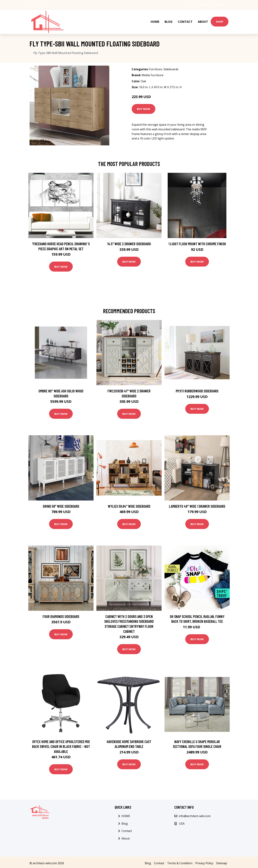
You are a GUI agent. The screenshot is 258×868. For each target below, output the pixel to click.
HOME (155, 21)
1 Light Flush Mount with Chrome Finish (197, 242)
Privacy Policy (204, 861)
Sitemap (222, 861)
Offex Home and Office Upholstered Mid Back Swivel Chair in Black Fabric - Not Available (61, 744)
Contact (185, 21)
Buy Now (144, 107)
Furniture (156, 67)
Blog (169, 21)
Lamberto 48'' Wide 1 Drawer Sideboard (197, 504)
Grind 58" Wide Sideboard (61, 504)
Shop (220, 21)
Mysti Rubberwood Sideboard (197, 389)
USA (192, 5)
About (203, 21)
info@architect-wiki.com (212, 5)
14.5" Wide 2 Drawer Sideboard (129, 242)
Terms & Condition (180, 861)
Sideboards (171, 67)
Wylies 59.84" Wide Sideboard (129, 504)
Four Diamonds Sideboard (61, 614)
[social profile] (46, 5)
